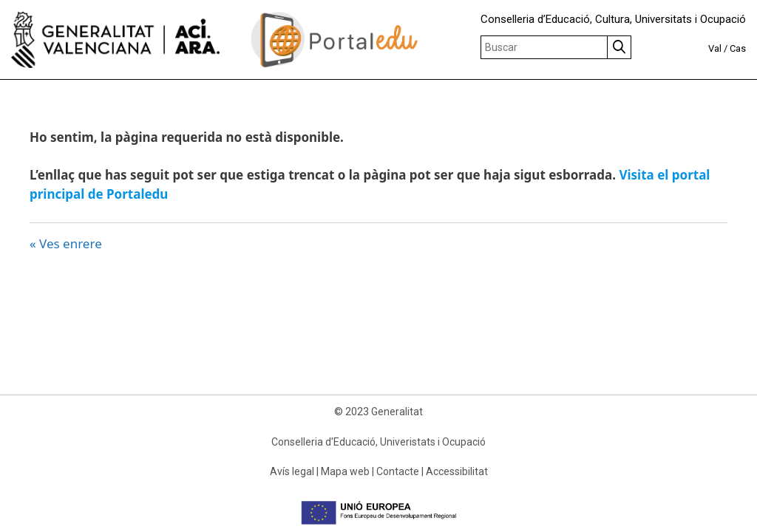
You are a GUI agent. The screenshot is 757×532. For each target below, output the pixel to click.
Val (715, 48)
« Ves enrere (66, 243)
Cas (738, 48)
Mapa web (345, 471)
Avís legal (292, 471)
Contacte (398, 471)
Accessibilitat (457, 471)
